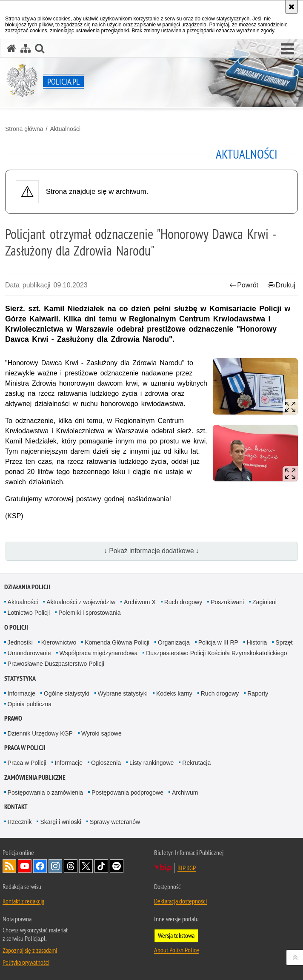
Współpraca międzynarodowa (99, 653)
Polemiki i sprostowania (89, 613)
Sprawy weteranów (115, 822)
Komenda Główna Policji (117, 642)
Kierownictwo (59, 642)
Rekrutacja (196, 763)
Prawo (13, 718)
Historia (257, 642)
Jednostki (20, 642)
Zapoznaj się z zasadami (30, 950)
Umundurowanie (29, 653)
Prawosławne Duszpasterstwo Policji (56, 664)
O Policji (16, 627)
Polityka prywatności (26, 962)
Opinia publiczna (30, 704)
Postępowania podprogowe (127, 793)
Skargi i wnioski (60, 822)
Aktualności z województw (81, 602)
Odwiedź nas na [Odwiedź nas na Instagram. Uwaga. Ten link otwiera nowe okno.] (55, 866)
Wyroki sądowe (101, 733)
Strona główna (24, 129)
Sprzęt (284, 642)
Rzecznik (20, 822)
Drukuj (282, 285)
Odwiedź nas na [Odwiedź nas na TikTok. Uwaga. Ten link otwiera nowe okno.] (101, 866)
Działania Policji (27, 587)
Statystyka (20, 678)
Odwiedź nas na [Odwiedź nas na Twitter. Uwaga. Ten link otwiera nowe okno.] (86, 866)
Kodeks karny (174, 693)
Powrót (244, 285)
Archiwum (185, 793)
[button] (287, 49)
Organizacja (174, 642)
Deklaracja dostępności (180, 901)
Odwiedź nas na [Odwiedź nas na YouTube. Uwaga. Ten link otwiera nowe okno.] (25, 866)
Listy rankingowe (151, 763)
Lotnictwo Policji (29, 613)
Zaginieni (264, 602)
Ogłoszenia (106, 763)
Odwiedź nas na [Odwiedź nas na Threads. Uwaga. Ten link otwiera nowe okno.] (71, 866)
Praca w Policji (25, 748)
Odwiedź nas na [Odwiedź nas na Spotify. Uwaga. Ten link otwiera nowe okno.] (117, 866)
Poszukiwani (227, 602)
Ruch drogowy (183, 602)
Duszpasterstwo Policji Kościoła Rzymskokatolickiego (216, 653)
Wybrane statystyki (123, 693)
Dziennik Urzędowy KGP (40, 733)
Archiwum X (140, 602)
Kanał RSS (9, 866)
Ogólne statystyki (67, 693)
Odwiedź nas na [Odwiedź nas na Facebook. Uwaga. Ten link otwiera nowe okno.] (40, 866)
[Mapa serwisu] (26, 48)
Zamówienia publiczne (35, 777)
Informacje (21, 693)
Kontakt (16, 807)
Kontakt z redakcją (23, 901)
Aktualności (65, 129)
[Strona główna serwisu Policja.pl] (11, 48)
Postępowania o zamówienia (45, 793)
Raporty (258, 693)
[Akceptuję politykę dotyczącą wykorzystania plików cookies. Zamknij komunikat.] (292, 7)
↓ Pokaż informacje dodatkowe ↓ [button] (151, 551)
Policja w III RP (218, 642)
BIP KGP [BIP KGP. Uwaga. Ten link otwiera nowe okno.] (187, 868)
